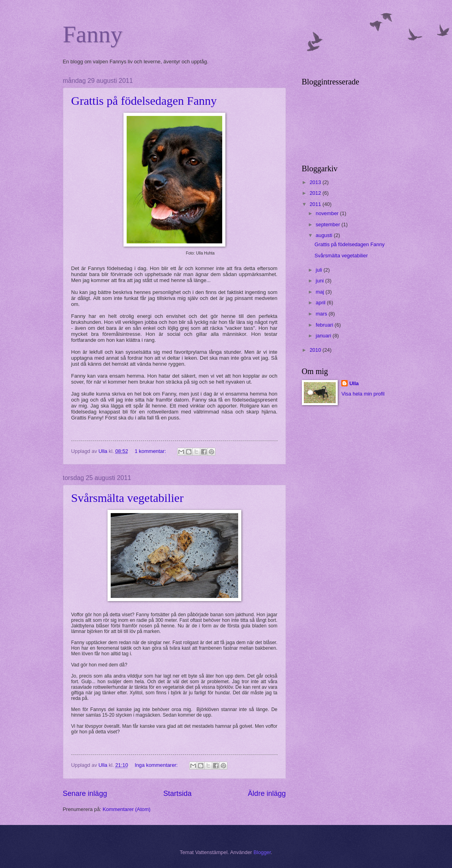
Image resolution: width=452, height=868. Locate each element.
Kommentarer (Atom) (127, 809)
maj (321, 292)
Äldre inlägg (267, 794)
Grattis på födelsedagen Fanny (144, 101)
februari (325, 325)
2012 (316, 193)
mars (322, 314)
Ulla (354, 383)
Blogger (262, 852)
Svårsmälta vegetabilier (127, 498)
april (321, 303)
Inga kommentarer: (157, 765)
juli (320, 270)
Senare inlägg (85, 794)
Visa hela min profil (363, 394)
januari (324, 336)
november (328, 213)
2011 (316, 204)
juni (321, 281)
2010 (316, 350)
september (329, 224)
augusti (325, 235)
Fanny (93, 34)
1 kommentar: (151, 451)
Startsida (177, 794)
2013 (316, 182)
